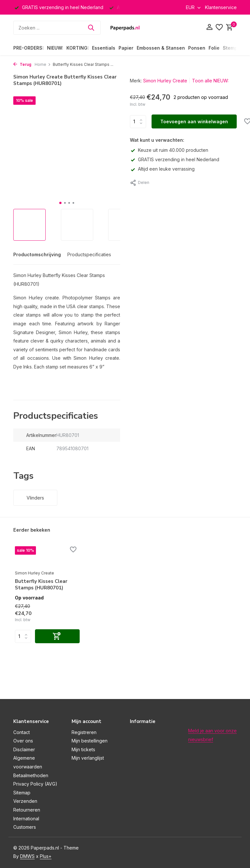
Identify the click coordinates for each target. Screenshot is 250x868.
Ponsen (197, 48)
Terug (22, 64)
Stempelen (235, 48)
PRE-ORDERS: (28, 48)
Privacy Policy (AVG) (35, 784)
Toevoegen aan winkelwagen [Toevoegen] (194, 121)
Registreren (84, 732)
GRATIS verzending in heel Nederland (175, 159)
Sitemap (22, 793)
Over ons (23, 741)
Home (43, 64)
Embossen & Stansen (161, 48)
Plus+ (46, 856)
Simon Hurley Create (165, 81)
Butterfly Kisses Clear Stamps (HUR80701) (41, 585)
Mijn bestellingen (90, 741)
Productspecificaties (89, 254)
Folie (214, 48)
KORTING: (78, 48)
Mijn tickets (83, 749)
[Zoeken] (57, 28)
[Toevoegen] (57, 636)
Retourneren (27, 810)
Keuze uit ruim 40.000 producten (169, 150)
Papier (126, 48)
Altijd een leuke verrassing (162, 169)
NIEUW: (55, 48)
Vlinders (35, 498)
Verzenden (25, 801)
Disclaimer (24, 749)
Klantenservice (221, 7)
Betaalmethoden (31, 775)
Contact (22, 732)
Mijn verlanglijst (88, 758)
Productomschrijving (37, 254)
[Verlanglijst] (219, 28)
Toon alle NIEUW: (210, 81)
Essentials (104, 48)
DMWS (27, 856)
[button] (60, 203)
